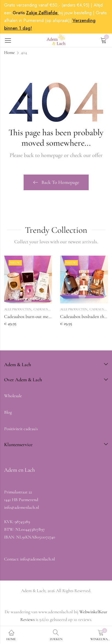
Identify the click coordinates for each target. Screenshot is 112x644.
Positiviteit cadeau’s (21, 429)
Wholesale (13, 396)
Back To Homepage (56, 182)
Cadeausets (43, 309)
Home (9, 52)
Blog (8, 412)
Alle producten (18, 309)
